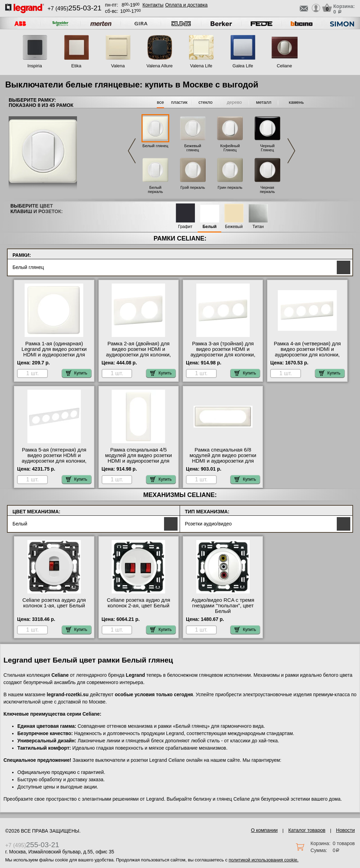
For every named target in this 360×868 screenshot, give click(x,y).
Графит (185, 227)
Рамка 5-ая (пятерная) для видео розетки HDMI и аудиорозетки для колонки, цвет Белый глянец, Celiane (54, 458)
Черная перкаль (267, 189)
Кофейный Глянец (230, 148)
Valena (118, 66)
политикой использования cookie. (263, 860)
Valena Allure (160, 66)
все (160, 102)
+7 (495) (75, 9)
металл (264, 102)
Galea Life (243, 66)
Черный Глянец (267, 148)
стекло (205, 102)
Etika (76, 66)
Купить (77, 373)
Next (291, 151)
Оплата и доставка (186, 5)
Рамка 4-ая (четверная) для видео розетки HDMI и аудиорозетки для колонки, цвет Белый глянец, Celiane (307, 352)
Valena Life (201, 66)
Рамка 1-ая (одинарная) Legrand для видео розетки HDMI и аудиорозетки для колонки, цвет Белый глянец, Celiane (54, 355)
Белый (210, 227)
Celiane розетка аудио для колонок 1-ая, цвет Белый (54, 603)
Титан (258, 227)
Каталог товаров (307, 830)
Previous (132, 151)
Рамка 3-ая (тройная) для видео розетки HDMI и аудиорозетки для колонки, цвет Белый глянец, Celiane (223, 352)
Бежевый (234, 227)
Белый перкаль (155, 189)
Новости (345, 830)
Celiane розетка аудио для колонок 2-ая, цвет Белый (139, 603)
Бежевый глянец (193, 148)
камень (296, 102)
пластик (179, 102)
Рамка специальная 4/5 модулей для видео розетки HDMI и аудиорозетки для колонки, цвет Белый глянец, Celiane (138, 461)
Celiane (284, 66)
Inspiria (35, 66)
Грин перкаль (230, 187)
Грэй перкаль (193, 187)
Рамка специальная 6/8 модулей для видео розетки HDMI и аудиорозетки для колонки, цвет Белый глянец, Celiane (223, 461)
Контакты (153, 5)
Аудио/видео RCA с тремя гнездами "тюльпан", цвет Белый (223, 606)
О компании (264, 830)
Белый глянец (155, 146)
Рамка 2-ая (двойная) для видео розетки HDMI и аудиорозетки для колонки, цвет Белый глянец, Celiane (139, 352)
